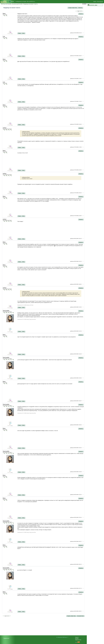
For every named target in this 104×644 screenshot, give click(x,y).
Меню (13, 1)
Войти (95, 2)
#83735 (83, 448)
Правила (77, 637)
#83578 (83, 79)
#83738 (83, 517)
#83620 (83, 193)
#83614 (83, 170)
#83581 (83, 101)
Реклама (77, 639)
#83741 (83, 564)
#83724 (83, 284)
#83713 (83, 239)
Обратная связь (78, 640)
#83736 (83, 472)
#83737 (83, 495)
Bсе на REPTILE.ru (31, 1)
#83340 (83, 33)
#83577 (83, 56)
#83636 (83, 216)
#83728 (83, 307)
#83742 (83, 588)
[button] (73, 8)
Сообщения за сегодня (21, 1)
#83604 (83, 147)
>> (83, 11)
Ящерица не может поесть (31, 4)
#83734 (83, 425)
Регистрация (100, 2)
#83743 (83, 611)
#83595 (83, 124)
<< (76, 11)
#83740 (83, 541)
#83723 (83, 261)
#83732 (83, 378)
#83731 (83, 354)
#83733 (83, 401)
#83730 (83, 331)
